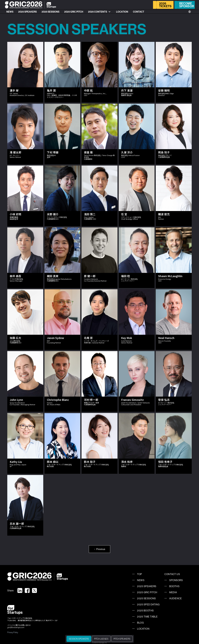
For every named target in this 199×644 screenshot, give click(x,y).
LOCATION (122, 12)
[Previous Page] (100, 549)
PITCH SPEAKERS (122, 639)
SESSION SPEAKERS (79, 639)
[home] (31, 5)
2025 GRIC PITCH (74, 12)
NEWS (10, 12)
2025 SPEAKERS (27, 12)
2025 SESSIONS (50, 12)
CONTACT (139, 12)
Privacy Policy (13, 632)
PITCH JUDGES (101, 639)
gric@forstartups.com (16, 627)
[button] (100, 12)
